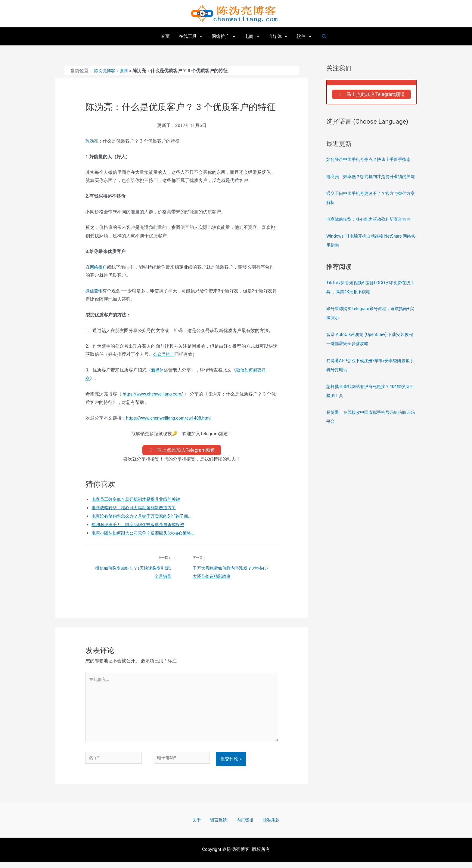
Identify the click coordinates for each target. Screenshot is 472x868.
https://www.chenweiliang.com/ (155, 394)
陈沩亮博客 (106, 71)
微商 (126, 71)
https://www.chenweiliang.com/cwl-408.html (171, 418)
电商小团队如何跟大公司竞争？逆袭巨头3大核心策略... (146, 534)
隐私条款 (265, 826)
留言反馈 (220, 826)
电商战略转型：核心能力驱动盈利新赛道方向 (137, 509)
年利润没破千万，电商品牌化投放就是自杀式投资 (141, 526)
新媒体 (158, 370)
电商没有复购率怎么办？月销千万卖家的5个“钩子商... (145, 518)
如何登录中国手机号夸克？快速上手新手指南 (371, 161)
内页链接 (243, 826)
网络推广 (99, 267)
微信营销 (95, 291)
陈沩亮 (92, 141)
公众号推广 (165, 354)
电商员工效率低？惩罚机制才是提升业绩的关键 (139, 501)
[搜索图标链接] (324, 37)
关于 (202, 826)
